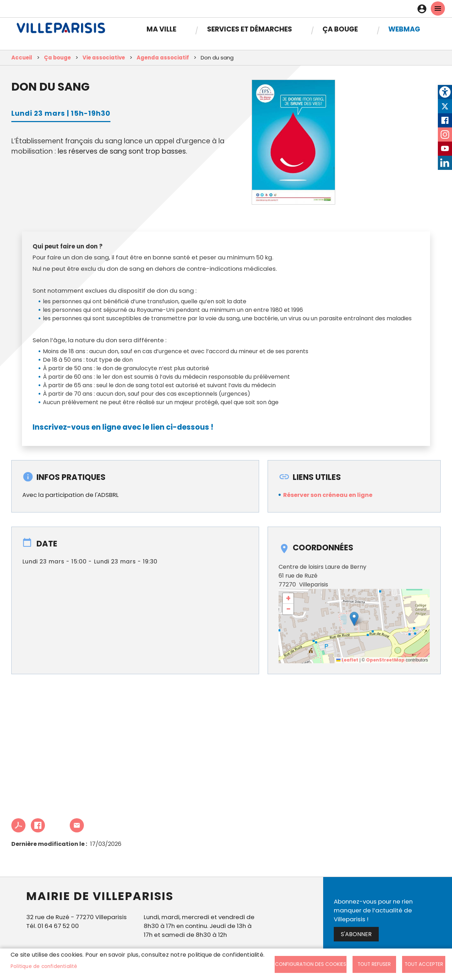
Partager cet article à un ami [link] (77, 825)
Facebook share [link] (38, 825)
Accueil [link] (22, 58)
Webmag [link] (404, 29)
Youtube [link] (445, 149)
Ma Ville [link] (161, 29)
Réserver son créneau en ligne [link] (328, 495)
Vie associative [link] (104, 58)
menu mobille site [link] (438, 8)
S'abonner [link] (356, 934)
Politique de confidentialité (44, 966)
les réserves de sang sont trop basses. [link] (122, 151)
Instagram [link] (445, 134)
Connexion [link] (424, 9)
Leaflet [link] (347, 660)
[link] (445, 92)
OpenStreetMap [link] (385, 660)
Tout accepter (424, 964)
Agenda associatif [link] (163, 58)
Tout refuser (374, 964)
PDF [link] (18, 825)
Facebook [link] (445, 120)
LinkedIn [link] (445, 163)
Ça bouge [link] (340, 29)
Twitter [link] (445, 106)
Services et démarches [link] (250, 29)
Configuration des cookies (311, 964)
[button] (354, 619)
